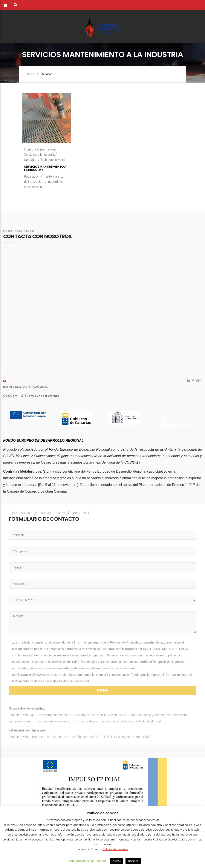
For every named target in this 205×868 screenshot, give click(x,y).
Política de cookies (115, 849)
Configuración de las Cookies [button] (86, 861)
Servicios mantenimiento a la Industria (45, 168)
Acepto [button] (117, 861)
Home (31, 74)
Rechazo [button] (133, 861)
